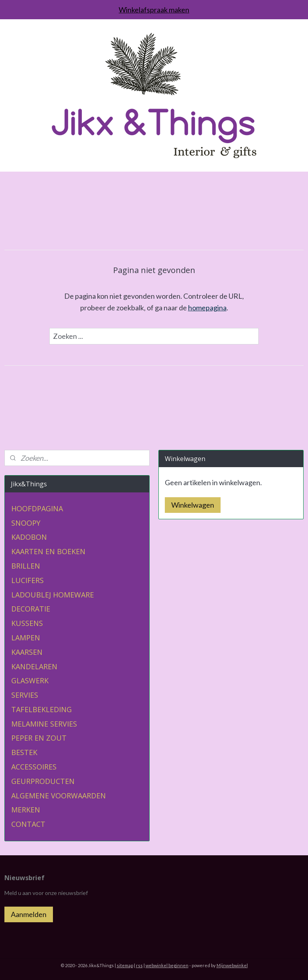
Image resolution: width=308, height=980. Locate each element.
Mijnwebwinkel (232, 965)
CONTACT (28, 824)
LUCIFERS (27, 580)
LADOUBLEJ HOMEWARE (53, 595)
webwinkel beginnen (167, 965)
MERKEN (26, 810)
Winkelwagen (193, 505)
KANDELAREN (34, 666)
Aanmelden (29, 914)
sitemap (125, 965)
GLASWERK (30, 680)
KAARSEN (27, 652)
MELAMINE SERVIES (44, 724)
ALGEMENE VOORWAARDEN (59, 796)
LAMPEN (26, 638)
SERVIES (25, 695)
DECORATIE (31, 609)
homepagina (207, 308)
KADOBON (29, 537)
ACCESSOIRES (34, 767)
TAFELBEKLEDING (42, 709)
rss (139, 965)
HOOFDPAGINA (37, 508)
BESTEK (24, 752)
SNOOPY (26, 523)
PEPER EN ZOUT (39, 738)
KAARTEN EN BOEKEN (48, 551)
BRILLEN (26, 566)
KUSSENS (27, 623)
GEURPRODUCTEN (43, 781)
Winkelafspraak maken (154, 10)
